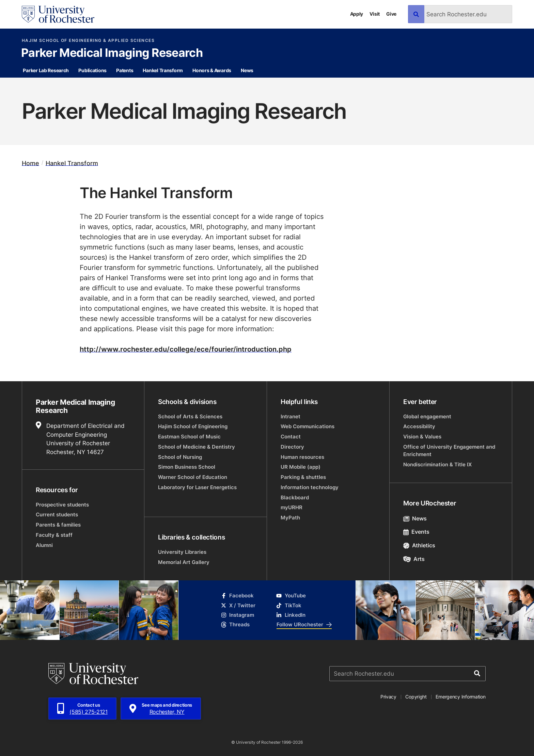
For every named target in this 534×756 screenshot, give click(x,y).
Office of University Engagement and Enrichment (449, 451)
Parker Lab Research (46, 70)
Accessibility (419, 426)
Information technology (310, 487)
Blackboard (295, 497)
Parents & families (58, 525)
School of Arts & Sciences (190, 416)
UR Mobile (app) (301, 467)
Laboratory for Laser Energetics (197, 487)
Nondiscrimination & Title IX (437, 464)
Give (391, 14)
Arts (414, 559)
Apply (357, 14)
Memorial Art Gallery (184, 562)
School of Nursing (180, 457)
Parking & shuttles (303, 477)
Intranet (290, 416)
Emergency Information (460, 697)
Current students (57, 514)
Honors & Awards (212, 70)
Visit (375, 14)
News (247, 70)
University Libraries (182, 552)
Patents (125, 70)
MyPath (290, 518)
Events (416, 532)
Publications (92, 70)
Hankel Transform (163, 70)
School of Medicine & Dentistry (197, 447)
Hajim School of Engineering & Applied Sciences (88, 41)
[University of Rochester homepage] (58, 14)
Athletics (419, 545)
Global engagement (427, 416)
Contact (291, 437)
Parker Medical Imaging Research (112, 53)
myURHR (292, 507)
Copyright (416, 697)
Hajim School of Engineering (193, 426)
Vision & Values (422, 437)
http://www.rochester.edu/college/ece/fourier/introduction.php (186, 349)
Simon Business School (187, 467)
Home (30, 163)
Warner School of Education (193, 477)
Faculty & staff (54, 535)
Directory (292, 447)
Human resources (302, 457)
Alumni (44, 545)
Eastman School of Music (189, 437)
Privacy (388, 697)
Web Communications (308, 426)
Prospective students (62, 505)
